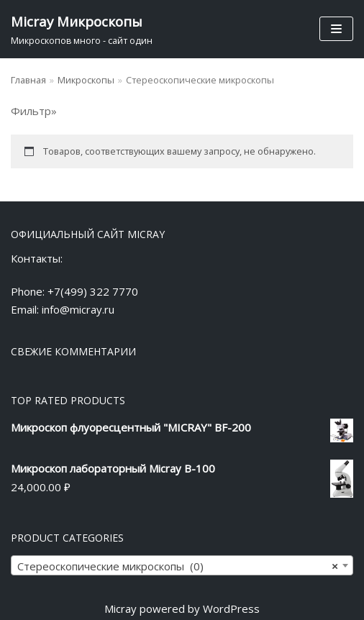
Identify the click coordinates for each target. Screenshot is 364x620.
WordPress (231, 608)
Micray (120, 608)
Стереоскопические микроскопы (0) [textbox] (178, 566)
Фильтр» (34, 111)
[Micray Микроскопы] (82, 29)
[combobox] (182, 565)
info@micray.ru (78, 309)
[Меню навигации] (336, 29)
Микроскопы (86, 80)
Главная (28, 80)
